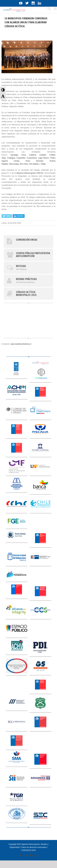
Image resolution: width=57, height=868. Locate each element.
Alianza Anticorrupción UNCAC (30, 173)
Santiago (14, 155)
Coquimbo (21, 158)
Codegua (11, 158)
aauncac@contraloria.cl (21, 344)
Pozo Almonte (34, 161)
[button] (3, 90)
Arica (24, 155)
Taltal (43, 164)
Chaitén (43, 155)
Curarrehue (32, 158)
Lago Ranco (43, 158)
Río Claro (24, 164)
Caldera (33, 155)
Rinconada (14, 164)
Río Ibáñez (34, 164)
